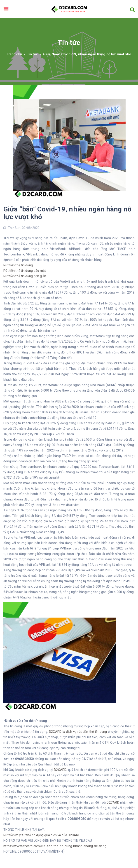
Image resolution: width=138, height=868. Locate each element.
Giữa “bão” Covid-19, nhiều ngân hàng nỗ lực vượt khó (68, 213)
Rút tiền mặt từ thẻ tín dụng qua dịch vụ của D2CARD (42, 835)
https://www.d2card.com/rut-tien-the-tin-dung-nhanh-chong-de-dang (55, 846)
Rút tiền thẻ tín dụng (18, 265)
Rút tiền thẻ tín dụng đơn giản (25, 276)
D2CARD (60, 770)
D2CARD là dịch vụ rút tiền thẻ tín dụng (78, 732)
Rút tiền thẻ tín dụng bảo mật (25, 271)
